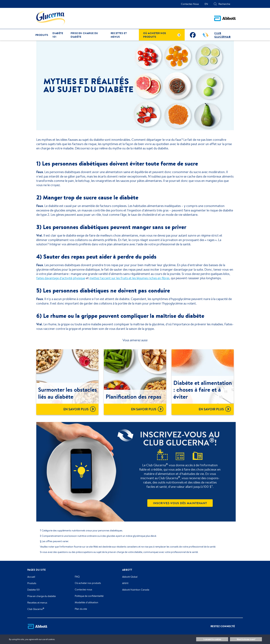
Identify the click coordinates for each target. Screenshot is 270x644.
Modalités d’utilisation (86, 602)
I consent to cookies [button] (212, 639)
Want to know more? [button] (246, 639)
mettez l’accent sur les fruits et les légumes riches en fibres (129, 278)
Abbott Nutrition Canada (136, 590)
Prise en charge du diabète (41, 596)
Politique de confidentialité (89, 596)
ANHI (125, 583)
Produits (32, 583)
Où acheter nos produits (88, 583)
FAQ (77, 577)
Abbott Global (130, 577)
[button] (215, 4)
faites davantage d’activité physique (61, 278)
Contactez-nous (83, 589)
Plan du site (81, 609)
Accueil (31, 577)
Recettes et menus (37, 603)
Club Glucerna (36, 609)
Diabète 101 (34, 590)
